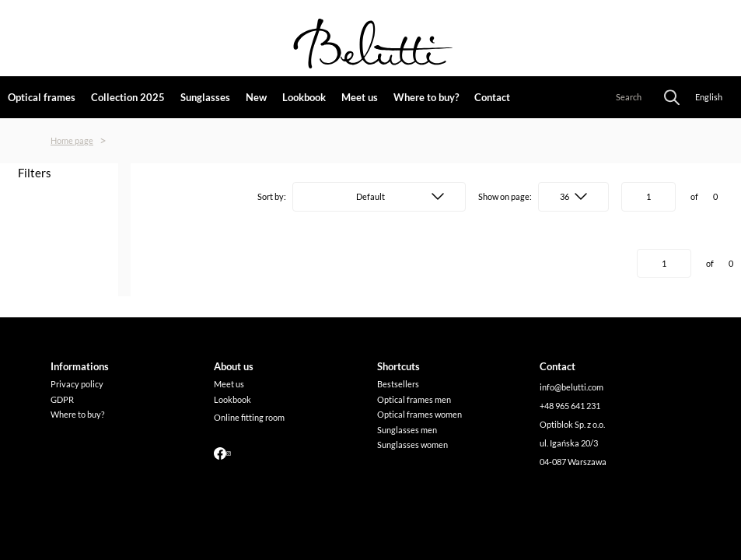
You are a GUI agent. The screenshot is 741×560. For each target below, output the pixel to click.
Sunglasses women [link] (412, 444)
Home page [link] (72, 140)
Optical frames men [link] (414, 399)
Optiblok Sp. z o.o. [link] (572, 424)
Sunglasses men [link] (407, 430)
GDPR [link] (62, 399)
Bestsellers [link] (398, 384)
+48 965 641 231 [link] (570, 406)
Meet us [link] (360, 97)
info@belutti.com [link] (571, 387)
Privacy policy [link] (77, 384)
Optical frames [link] (42, 97)
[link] (80, 366)
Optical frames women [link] (419, 414)
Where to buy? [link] (426, 97)
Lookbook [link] (304, 97)
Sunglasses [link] (205, 97)
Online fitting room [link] (249, 417)
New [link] (256, 97)
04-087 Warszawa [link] (573, 462)
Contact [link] (492, 97)
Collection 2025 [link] (128, 97)
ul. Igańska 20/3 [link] (569, 443)
